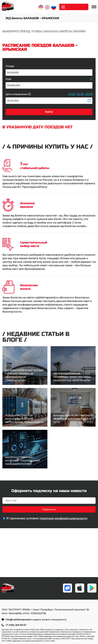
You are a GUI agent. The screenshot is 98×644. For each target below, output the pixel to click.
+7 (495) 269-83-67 (16, 625)
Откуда (10, 66)
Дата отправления (18, 94)
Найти (49, 112)
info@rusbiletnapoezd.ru (20, 620)
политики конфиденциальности (63, 518)
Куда (8, 79)
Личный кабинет (75, 7)
